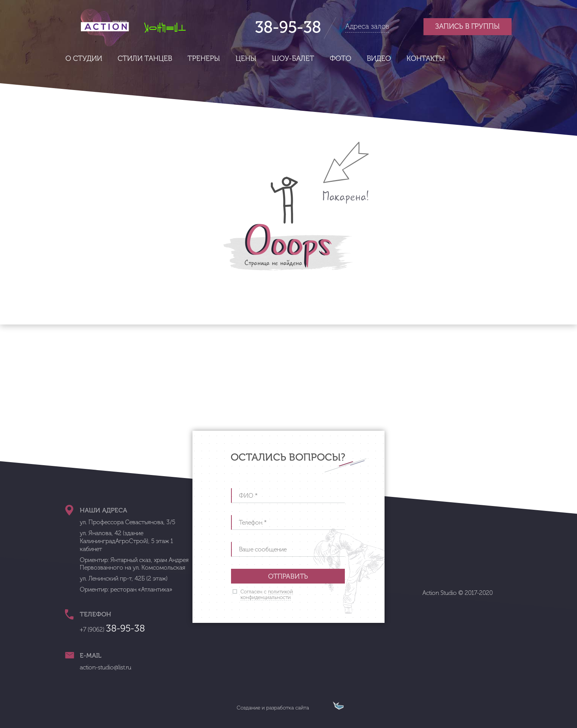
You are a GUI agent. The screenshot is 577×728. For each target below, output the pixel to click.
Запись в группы (468, 26)
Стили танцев (145, 58)
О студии (84, 58)
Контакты (426, 58)
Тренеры (204, 58)
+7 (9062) (112, 629)
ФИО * (248, 496)
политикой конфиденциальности (267, 595)
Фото (340, 58)
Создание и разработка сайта (273, 708)
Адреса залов (367, 26)
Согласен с (267, 595)
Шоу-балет (293, 58)
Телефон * (253, 522)
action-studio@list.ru (105, 667)
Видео (379, 58)
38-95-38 (288, 27)
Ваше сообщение (263, 549)
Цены (246, 58)
